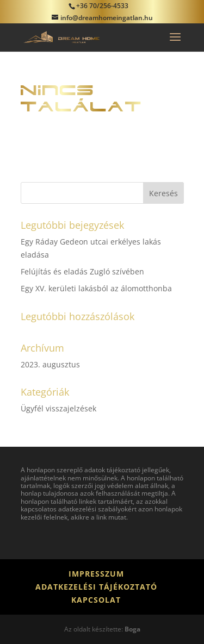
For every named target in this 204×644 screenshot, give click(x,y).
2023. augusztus (50, 364)
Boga (132, 629)
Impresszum (96, 574)
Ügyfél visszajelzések (58, 408)
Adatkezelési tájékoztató (96, 587)
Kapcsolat (96, 600)
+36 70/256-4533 (102, 6)
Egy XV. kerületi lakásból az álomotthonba (96, 288)
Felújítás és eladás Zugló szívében (82, 271)
